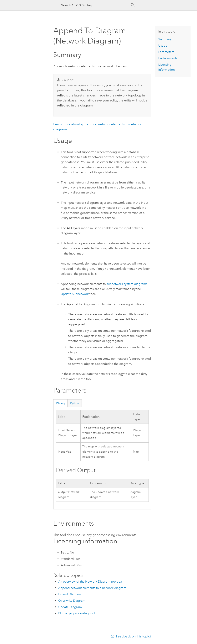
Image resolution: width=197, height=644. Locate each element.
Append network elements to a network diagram (92, 588)
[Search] (133, 5)
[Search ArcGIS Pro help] (95, 5)
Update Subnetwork (75, 294)
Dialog (60, 403)
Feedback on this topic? (134, 636)
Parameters (166, 52)
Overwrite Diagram (72, 601)
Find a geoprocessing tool (77, 613)
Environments (168, 58)
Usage (163, 46)
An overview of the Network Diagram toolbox (90, 582)
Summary (165, 39)
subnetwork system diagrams (127, 284)
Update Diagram (70, 607)
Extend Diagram (70, 594)
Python (75, 403)
